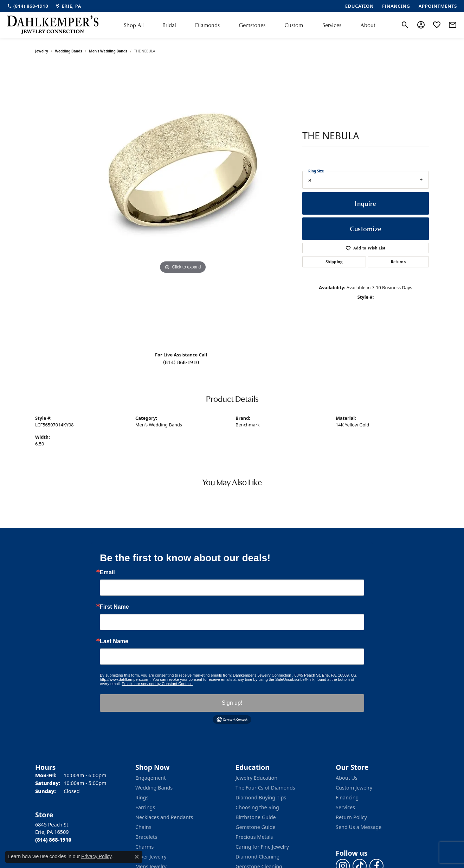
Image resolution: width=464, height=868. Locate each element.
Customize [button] (366, 229)
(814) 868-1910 (181, 362)
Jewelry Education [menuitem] (256, 778)
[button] (405, 25)
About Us (347, 778)
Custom (294, 25)
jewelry (42, 51)
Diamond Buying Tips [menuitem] (261, 797)
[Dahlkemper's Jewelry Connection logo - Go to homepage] (53, 25)
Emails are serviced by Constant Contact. (157, 684)
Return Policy (351, 817)
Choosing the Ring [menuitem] (257, 807)
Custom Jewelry (354, 788)
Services (332, 25)
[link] (28, 6)
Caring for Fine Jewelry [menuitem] (262, 847)
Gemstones (252, 25)
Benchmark (248, 425)
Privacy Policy (96, 856)
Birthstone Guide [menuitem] (256, 817)
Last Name (114, 641)
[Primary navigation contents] (250, 25)
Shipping (334, 262)
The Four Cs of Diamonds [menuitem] (265, 788)
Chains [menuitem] (143, 827)
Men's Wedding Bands (108, 51)
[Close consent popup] (137, 857)
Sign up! (232, 703)
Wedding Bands (69, 51)
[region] (183, 205)
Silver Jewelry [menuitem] (151, 857)
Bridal (169, 25)
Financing (347, 797)
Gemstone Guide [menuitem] (256, 827)
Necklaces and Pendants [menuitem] (164, 817)
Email (107, 572)
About (368, 25)
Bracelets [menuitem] (146, 837)
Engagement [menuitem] (150, 778)
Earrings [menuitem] (145, 807)
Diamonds (207, 25)
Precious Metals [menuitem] (254, 837)
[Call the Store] (53, 840)
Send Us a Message (359, 827)
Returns (398, 262)
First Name (114, 607)
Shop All (134, 25)
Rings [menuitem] (142, 797)
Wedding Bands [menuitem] (154, 788)
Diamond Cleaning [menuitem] (257, 857)
